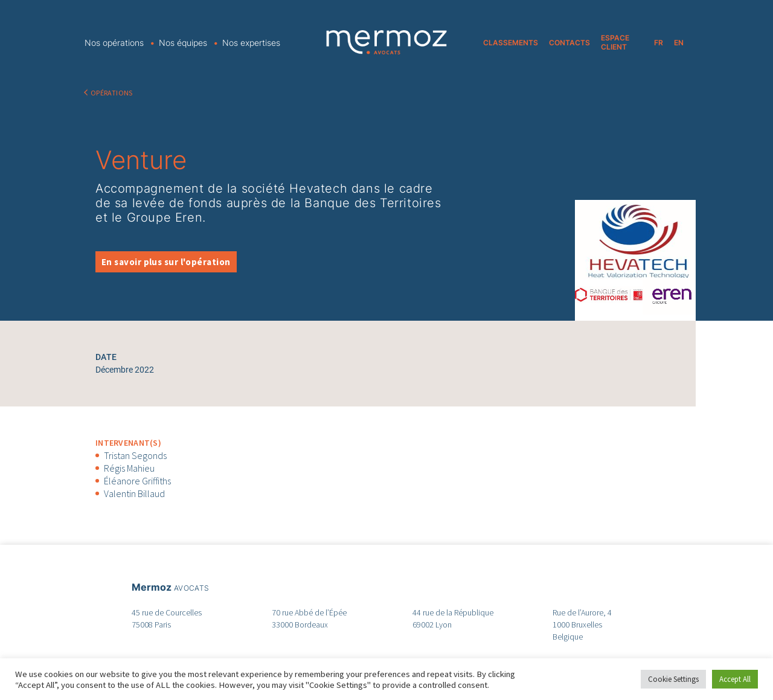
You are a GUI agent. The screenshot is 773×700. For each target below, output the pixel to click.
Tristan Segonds (135, 455)
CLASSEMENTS (511, 43)
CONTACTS (569, 43)
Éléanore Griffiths (137, 481)
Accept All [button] (735, 679)
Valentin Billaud (134, 493)
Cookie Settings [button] (673, 679)
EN (679, 43)
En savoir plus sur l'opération (166, 262)
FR (659, 43)
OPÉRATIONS (112, 93)
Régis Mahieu (129, 468)
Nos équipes (183, 43)
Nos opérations (114, 43)
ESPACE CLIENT (615, 42)
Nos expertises (251, 43)
